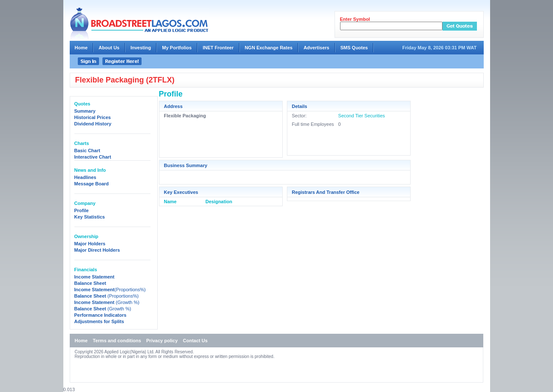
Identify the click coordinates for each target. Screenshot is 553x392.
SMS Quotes (354, 48)
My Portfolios (177, 48)
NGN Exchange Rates (269, 48)
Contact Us (195, 341)
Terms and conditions (117, 341)
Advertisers (316, 48)
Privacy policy (162, 341)
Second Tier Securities (362, 116)
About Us (109, 48)
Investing (141, 48)
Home (81, 48)
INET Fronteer (218, 48)
